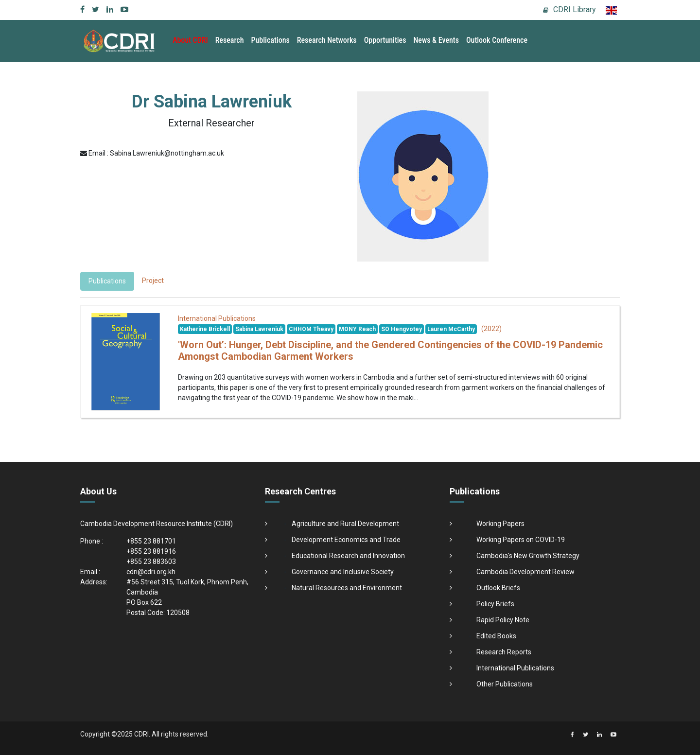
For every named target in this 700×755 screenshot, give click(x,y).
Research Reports (504, 652)
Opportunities (385, 40)
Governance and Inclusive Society (343, 572)
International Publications (515, 668)
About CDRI (190, 40)
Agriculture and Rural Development (345, 524)
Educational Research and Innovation (348, 556)
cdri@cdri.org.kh (151, 572)
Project (153, 281)
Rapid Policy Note (503, 620)
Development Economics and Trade (346, 540)
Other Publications (505, 684)
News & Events (436, 40)
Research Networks (327, 40)
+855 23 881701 (151, 541)
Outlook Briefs (498, 588)
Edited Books (496, 636)
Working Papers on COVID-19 (521, 540)
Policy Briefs (495, 604)
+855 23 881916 (151, 551)
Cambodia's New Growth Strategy (528, 556)
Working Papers (500, 524)
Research (230, 40)
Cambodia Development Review (525, 572)
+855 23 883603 (151, 562)
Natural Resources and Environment (347, 588)
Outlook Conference (497, 40)
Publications (271, 40)
